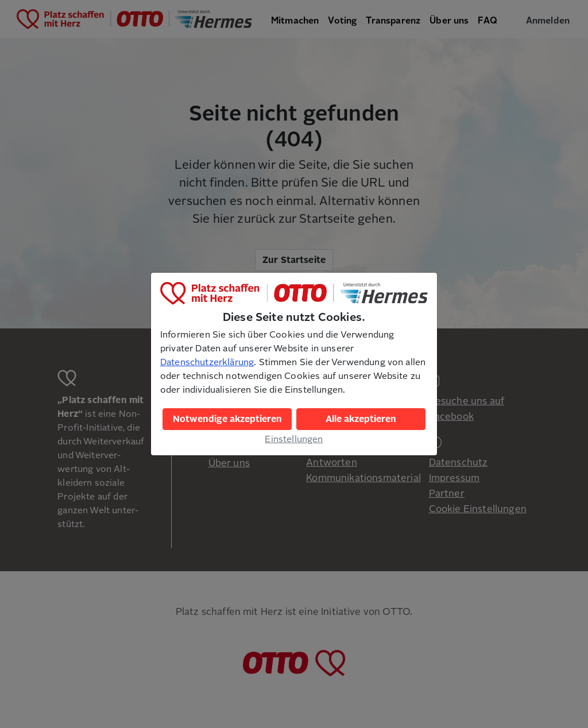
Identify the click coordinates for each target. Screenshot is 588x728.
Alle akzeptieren (361, 419)
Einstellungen (294, 439)
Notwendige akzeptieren (227, 419)
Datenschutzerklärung (207, 362)
